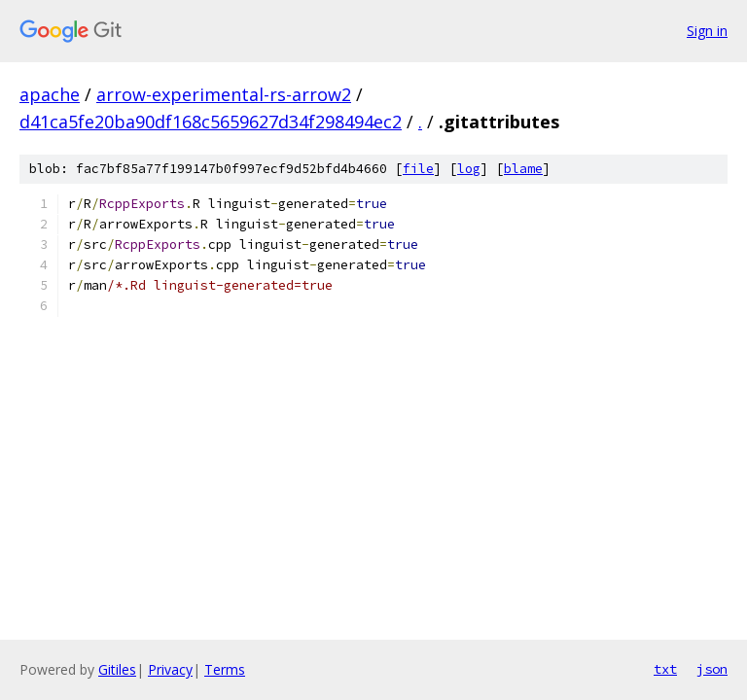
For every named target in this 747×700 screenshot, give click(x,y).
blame (523, 169)
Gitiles (117, 669)
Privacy (170, 669)
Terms (225, 669)
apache (50, 94)
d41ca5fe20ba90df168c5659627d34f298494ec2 (211, 122)
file (418, 169)
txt (665, 669)
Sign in (707, 31)
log (469, 169)
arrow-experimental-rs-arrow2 (224, 94)
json (712, 669)
